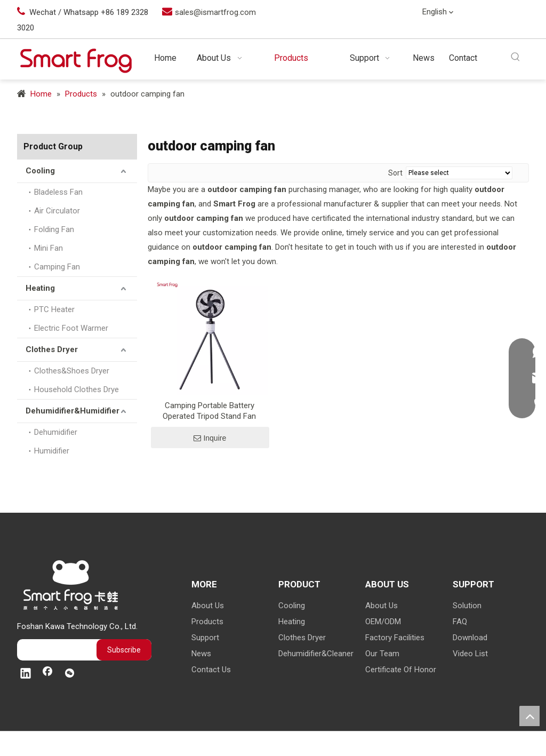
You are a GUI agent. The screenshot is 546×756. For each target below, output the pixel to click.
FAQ (460, 622)
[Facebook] (518, 13)
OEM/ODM (383, 622)
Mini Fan (49, 248)
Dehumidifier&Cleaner (316, 654)
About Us (208, 606)
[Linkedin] (496, 13)
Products (207, 622)
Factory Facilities (395, 638)
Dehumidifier (56, 432)
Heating (40, 288)
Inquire (210, 438)
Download (470, 638)
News (201, 654)
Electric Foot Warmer (71, 328)
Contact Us (211, 670)
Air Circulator (57, 211)
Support (205, 638)
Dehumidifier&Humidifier (73, 411)
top (529, 716)
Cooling (40, 171)
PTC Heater (54, 309)
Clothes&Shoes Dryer (72, 371)
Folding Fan (54, 229)
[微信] (518, 30)
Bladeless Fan (58, 192)
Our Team (382, 654)
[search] (54, 650)
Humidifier (52, 451)
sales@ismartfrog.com (215, 12)
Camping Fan (57, 267)
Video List (470, 654)
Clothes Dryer (52, 349)
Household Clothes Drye (77, 389)
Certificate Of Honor (401, 670)
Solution (467, 606)
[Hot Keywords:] (516, 57)
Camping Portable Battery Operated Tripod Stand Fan (209, 411)
